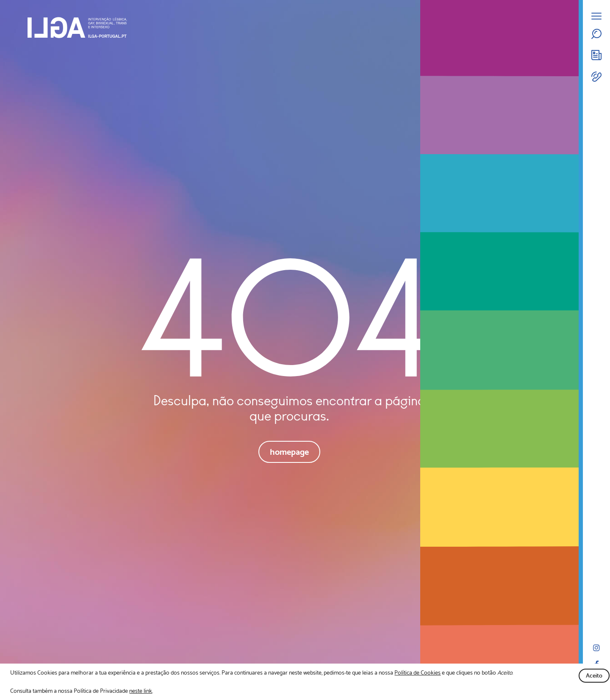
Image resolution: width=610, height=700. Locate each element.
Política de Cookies (417, 672)
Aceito (594, 675)
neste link (141, 691)
